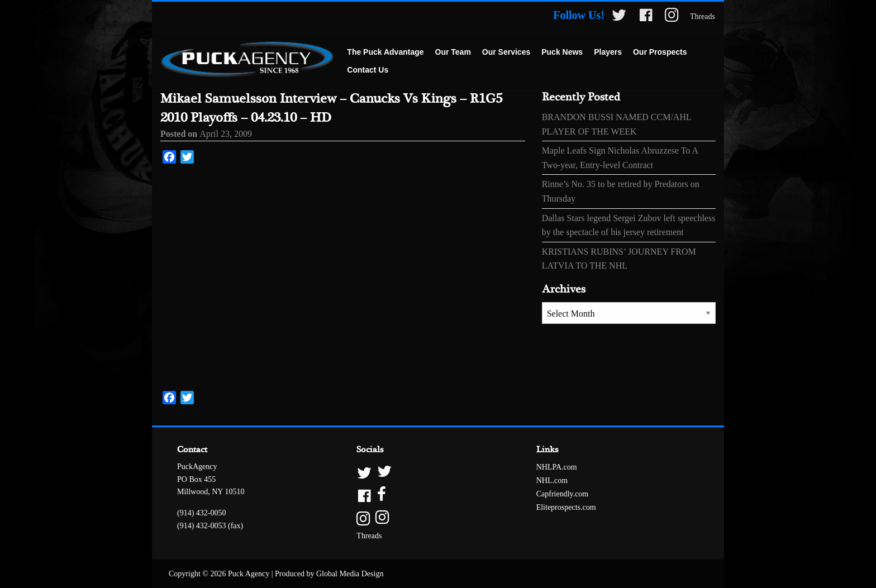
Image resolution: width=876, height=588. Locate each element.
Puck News (562, 52)
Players (608, 52)
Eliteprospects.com (566, 507)
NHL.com (552, 481)
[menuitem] (385, 52)
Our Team (453, 52)
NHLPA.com (557, 467)
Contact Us (368, 70)
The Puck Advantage (385, 52)
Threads (703, 16)
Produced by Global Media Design (329, 574)
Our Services (506, 52)
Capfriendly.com (563, 494)
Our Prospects (660, 52)
